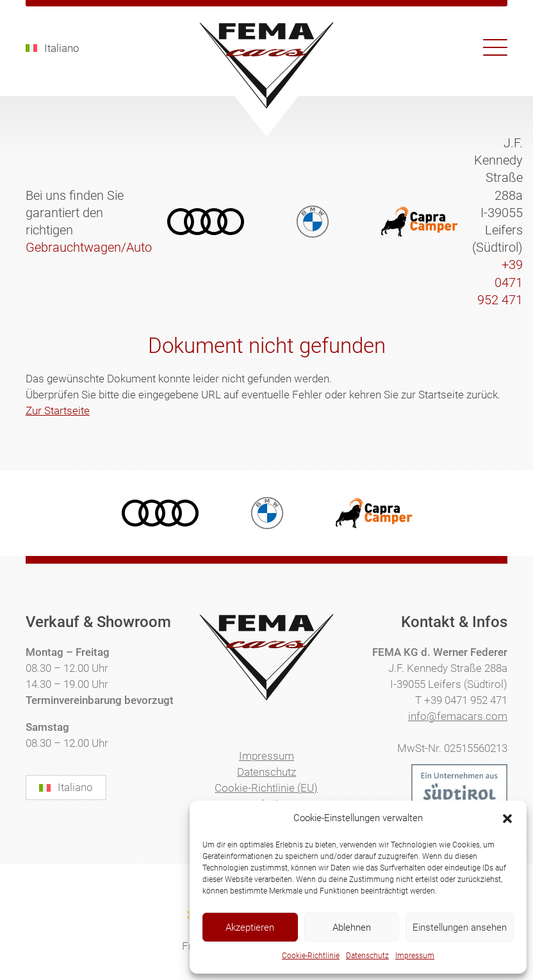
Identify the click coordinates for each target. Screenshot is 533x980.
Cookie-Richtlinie (311, 956)
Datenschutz (367, 956)
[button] (507, 819)
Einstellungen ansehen (460, 927)
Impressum (415, 956)
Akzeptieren (250, 927)
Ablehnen (352, 927)
